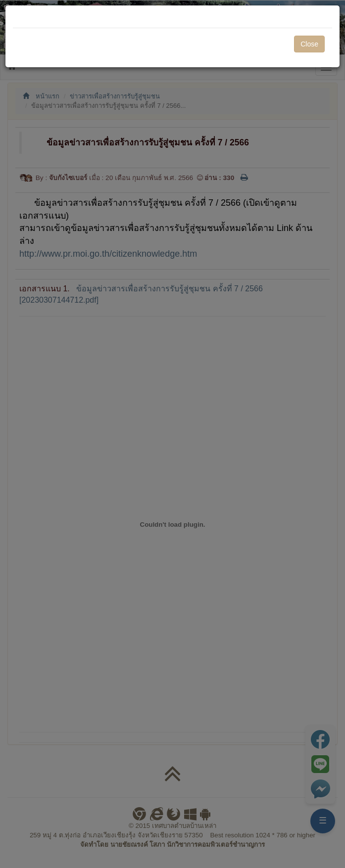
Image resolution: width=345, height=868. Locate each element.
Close (309, 44)
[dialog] (172, 434)
